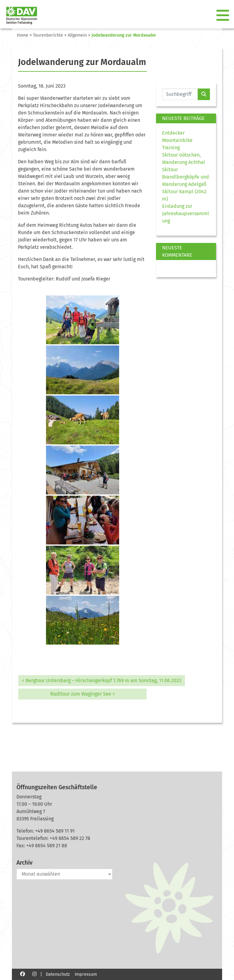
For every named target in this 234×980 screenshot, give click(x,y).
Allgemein (77, 35)
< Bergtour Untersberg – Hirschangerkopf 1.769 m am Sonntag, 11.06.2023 (102, 680)
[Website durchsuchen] (180, 94)
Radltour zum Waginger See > (83, 694)
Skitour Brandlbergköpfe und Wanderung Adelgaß (186, 177)
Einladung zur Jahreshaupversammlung (186, 213)
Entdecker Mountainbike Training (177, 140)
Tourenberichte (48, 35)
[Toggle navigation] (223, 16)
